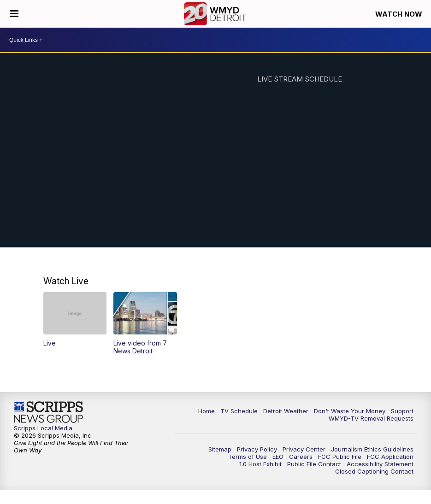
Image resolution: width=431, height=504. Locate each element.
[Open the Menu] (14, 14)
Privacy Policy (257, 449)
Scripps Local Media (43, 428)
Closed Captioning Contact (374, 471)
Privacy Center (304, 449)
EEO (278, 457)
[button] (75, 319)
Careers (301, 457)
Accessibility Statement (380, 464)
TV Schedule (239, 411)
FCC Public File (340, 457)
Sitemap (220, 449)
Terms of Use (248, 457)
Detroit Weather (286, 411)
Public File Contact (314, 464)
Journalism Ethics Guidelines (372, 449)
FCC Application (390, 457)
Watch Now (400, 14)
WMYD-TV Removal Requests (371, 418)
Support (402, 411)
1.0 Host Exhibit (260, 464)
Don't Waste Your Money (350, 411)
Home (207, 411)
